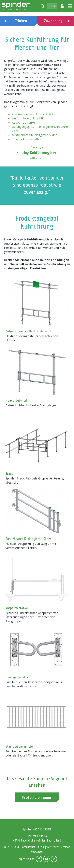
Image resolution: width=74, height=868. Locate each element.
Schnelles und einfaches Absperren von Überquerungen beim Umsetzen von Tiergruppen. (32, 617)
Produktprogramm (37, 797)
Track (9, 474)
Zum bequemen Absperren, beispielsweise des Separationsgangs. (35, 684)
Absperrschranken (24, 122)
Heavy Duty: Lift (17, 400)
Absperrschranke (17, 608)
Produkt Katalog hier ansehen (37, 153)
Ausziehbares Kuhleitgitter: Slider (34, 135)
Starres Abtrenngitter (27, 139)
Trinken (21, 21)
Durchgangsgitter (18, 677)
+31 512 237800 (42, 830)
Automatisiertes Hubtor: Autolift (34, 114)
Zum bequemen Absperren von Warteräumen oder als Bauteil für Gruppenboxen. (36, 753)
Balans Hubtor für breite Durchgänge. (31, 405)
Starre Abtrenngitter (20, 746)
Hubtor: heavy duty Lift (28, 118)
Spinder (16, 6)
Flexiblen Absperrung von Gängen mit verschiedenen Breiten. (31, 546)
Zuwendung (53, 21)
